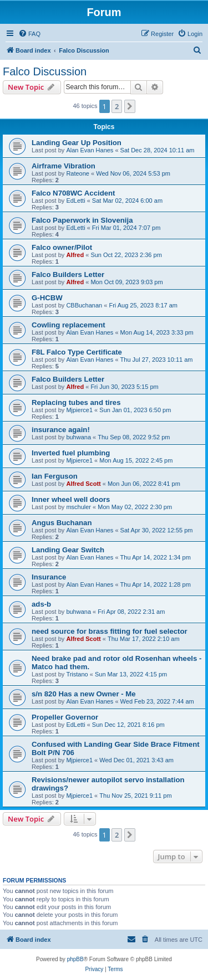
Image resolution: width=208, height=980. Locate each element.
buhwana (78, 437)
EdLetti (75, 201)
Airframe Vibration (64, 166)
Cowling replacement (69, 325)
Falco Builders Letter (68, 274)
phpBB (75, 959)
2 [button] (117, 106)
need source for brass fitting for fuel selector (110, 631)
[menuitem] (29, 34)
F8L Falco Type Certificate (77, 352)
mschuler (78, 507)
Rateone (78, 173)
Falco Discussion (45, 71)
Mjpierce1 (79, 410)
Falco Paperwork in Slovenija (82, 220)
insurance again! (61, 430)
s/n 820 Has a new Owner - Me (84, 694)
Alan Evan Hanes (90, 150)
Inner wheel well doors (71, 499)
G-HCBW (47, 298)
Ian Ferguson (55, 476)
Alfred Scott (83, 484)
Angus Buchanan (62, 523)
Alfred (75, 255)
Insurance (49, 577)
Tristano (77, 674)
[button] (130, 106)
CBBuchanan (84, 305)
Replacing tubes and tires (76, 402)
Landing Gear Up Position (77, 143)
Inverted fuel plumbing (71, 453)
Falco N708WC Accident (73, 193)
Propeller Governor (65, 717)
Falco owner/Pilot (62, 247)
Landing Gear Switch (68, 550)
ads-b (41, 604)
